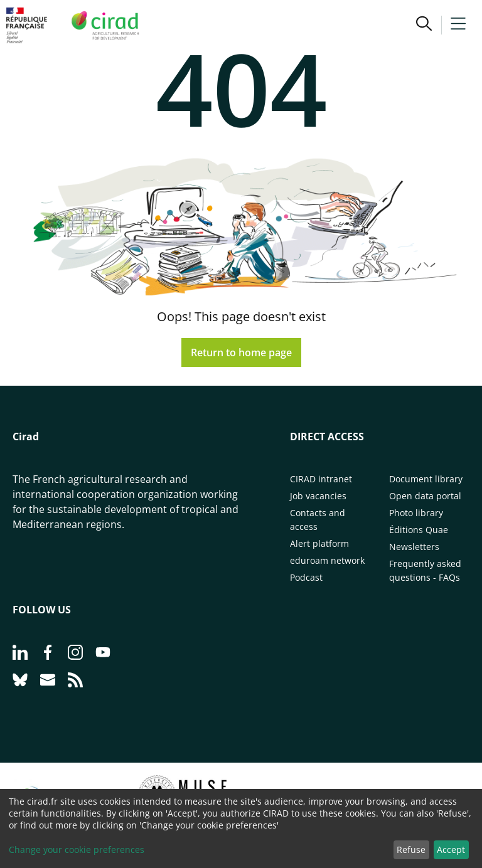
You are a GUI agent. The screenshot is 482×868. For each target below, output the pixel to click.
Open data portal (425, 496)
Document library (426, 479)
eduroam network (327, 560)
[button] (424, 25)
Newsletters (414, 547)
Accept (451, 849)
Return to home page (241, 352)
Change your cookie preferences (77, 849)
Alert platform (319, 543)
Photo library (416, 513)
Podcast (306, 577)
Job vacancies (318, 496)
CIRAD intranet (321, 479)
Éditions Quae (419, 530)
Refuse (411, 849)
